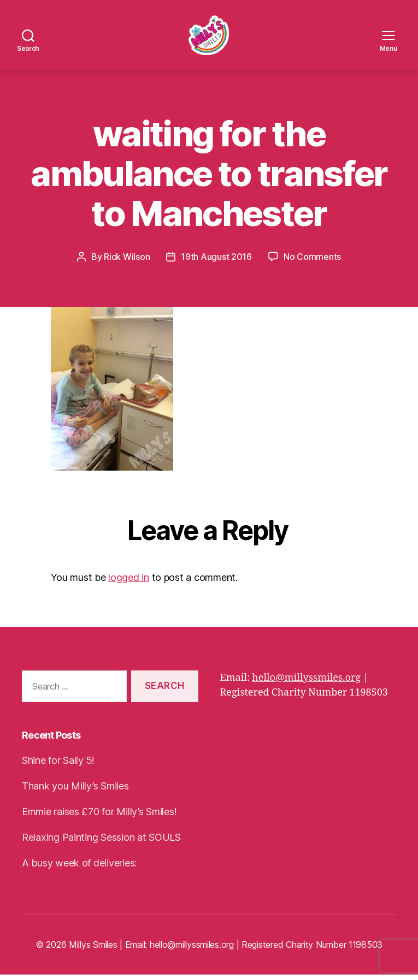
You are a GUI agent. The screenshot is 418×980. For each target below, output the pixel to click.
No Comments (312, 262)
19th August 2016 (216, 262)
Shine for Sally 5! (58, 766)
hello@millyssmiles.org (306, 683)
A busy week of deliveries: (79, 868)
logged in (129, 583)
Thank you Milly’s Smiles (75, 791)
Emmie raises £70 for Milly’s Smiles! (99, 817)
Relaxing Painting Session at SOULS (101, 843)
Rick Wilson (127, 262)
